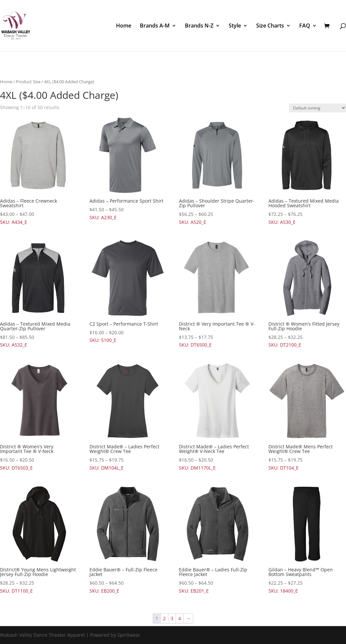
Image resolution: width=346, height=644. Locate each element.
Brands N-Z (199, 26)
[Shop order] (317, 108)
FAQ (305, 26)
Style (235, 26)
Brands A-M (155, 26)
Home (124, 26)
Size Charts (270, 26)
